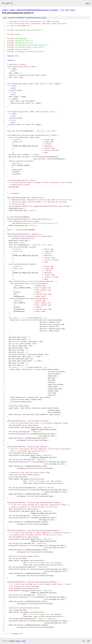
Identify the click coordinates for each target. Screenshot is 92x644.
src (63, 10)
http (72, 10)
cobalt (5, 10)
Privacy (18, 641)
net (67, 10)
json (88, 641)
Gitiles (12, 641)
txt (83, 641)
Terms (23, 641)
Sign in (88, 3)
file (44, 18)
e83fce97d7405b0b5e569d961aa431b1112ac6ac (37, 10)
